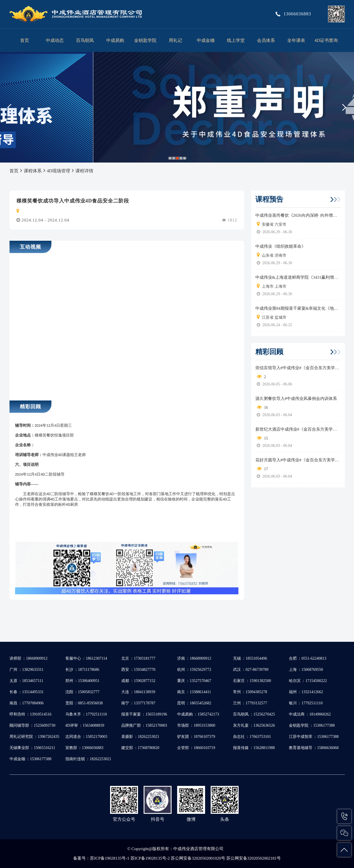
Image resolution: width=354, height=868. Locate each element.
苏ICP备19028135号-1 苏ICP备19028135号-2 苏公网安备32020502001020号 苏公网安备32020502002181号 (185, 858)
